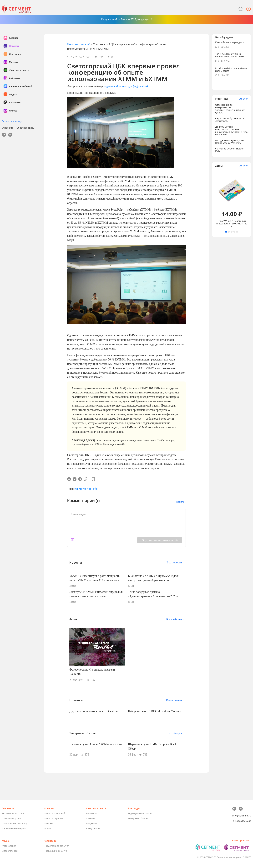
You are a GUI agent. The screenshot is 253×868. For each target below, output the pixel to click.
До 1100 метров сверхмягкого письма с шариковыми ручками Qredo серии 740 (231, 131)
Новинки (49, 823)
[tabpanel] (232, 199)
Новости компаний (79, 44)
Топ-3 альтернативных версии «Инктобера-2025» (230, 55)
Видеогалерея (10, 851)
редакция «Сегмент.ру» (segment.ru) (126, 86)
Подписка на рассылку (14, 823)
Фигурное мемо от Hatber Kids (229, 150)
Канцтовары (93, 828)
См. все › (243, 99)
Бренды (90, 818)
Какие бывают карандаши (230, 42)
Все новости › (175, 562)
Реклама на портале (13, 813)
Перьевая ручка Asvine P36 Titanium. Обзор (96, 744)
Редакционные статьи (140, 813)
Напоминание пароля (14, 828)
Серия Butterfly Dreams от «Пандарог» (230, 120)
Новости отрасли (53, 818)
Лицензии (92, 823)
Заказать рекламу (12, 121)
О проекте (8, 128)
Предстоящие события (57, 846)
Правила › (180, 502)
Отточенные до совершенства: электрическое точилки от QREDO (230, 109)
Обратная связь (25, 128)
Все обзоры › (176, 733)
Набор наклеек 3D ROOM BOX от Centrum (154, 711)
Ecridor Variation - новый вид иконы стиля (231, 70)
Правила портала (12, 818)
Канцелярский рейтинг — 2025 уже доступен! (127, 19)
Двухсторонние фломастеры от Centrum (94, 711)
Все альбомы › (175, 619)
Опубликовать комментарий (160, 540)
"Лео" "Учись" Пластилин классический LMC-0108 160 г (232, 224)
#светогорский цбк (86, 489)
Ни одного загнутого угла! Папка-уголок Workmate (230, 142)
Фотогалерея (9, 846)
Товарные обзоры (138, 818)
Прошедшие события (56, 851)
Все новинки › (175, 700)
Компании (92, 813)
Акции (47, 828)
